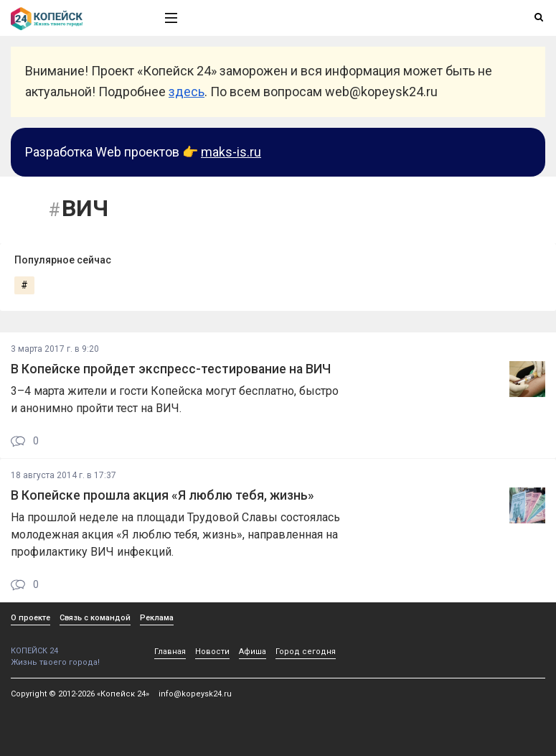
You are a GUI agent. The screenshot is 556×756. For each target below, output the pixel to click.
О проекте (30, 618)
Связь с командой (95, 618)
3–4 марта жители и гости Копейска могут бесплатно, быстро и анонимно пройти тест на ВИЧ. (175, 400)
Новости (212, 652)
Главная (170, 652)
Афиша (253, 652)
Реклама (157, 618)
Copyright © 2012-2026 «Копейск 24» (80, 694)
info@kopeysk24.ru (195, 694)
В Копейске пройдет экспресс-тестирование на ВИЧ (171, 369)
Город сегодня (306, 652)
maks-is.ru (231, 152)
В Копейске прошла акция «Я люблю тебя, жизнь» (162, 495)
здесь (187, 92)
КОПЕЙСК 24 (72, 646)
